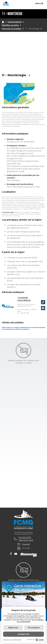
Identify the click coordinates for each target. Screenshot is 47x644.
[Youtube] (16, 554)
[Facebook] (11, 554)
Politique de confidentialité (30, 621)
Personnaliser (34, 628)
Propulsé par (35, 640)
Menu (39, 3)
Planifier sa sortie (10, 25)
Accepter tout (24, 634)
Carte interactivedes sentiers (28, 588)
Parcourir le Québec (12, 29)
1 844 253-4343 (26, 540)
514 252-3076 (25, 537)
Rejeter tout (13, 628)
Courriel (26, 544)
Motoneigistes (15, 22)
